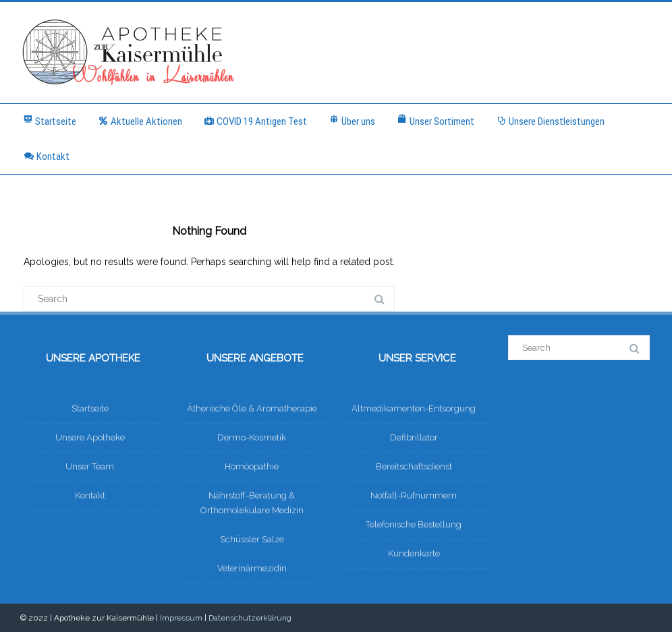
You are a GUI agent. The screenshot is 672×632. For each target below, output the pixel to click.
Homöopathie (252, 466)
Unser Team (90, 466)
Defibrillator (414, 437)
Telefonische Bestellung (414, 524)
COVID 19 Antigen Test (255, 121)
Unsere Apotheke (90, 437)
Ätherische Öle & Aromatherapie (252, 408)
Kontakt (47, 156)
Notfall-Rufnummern (414, 495)
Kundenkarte (414, 553)
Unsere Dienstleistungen (550, 121)
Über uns (352, 121)
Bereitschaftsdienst (414, 466)
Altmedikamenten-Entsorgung (414, 408)
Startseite (49, 121)
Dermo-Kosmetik (252, 437)
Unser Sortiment (436, 121)
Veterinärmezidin (252, 568)
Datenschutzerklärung (250, 618)
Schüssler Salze (252, 539)
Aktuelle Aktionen (140, 121)
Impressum (181, 618)
